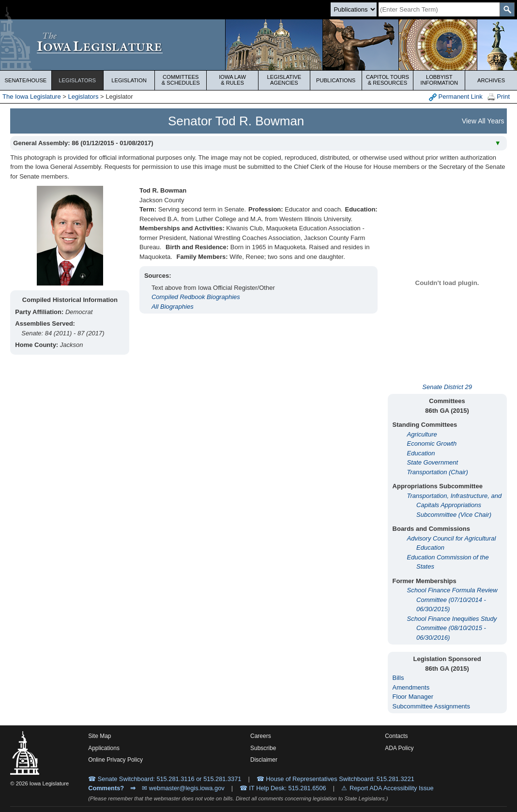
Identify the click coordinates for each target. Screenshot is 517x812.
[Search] (439, 9)
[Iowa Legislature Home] (258, 45)
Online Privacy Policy (115, 760)
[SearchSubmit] (507, 9)
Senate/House (25, 80)
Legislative (284, 80)
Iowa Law (232, 80)
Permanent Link (456, 97)
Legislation (129, 80)
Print (499, 97)
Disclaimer (264, 760)
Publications (336, 80)
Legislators (77, 80)
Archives (491, 80)
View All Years (483, 121)
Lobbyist (439, 80)
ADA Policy (399, 748)
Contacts (396, 736)
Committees (181, 80)
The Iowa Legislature (32, 97)
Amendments (411, 687)
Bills (398, 678)
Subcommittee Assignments (431, 706)
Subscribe (263, 748)
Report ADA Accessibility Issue (392, 788)
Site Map (99, 736)
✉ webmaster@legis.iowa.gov (183, 788)
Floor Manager (413, 697)
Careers (261, 736)
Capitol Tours (388, 80)
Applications (104, 748)
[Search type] (354, 9)
